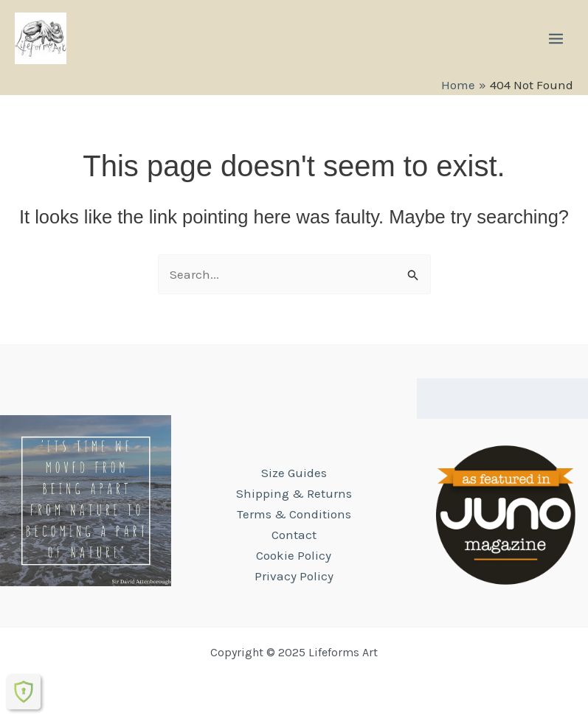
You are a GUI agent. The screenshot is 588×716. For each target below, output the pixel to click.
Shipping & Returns (294, 493)
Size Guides (294, 473)
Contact (294, 535)
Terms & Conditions (294, 514)
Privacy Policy (294, 576)
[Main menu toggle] (556, 39)
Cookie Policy (294, 555)
